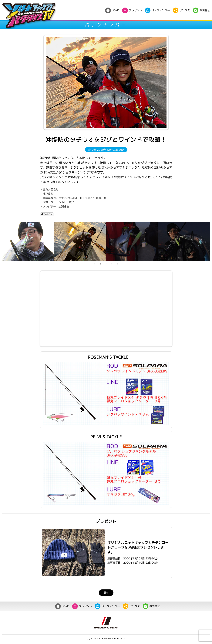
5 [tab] (117, 264)
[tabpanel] (28, 241)
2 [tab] (100, 264)
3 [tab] (106, 264)
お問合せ (151, 606)
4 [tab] (112, 264)
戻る (106, 593)
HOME (62, 606)
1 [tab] (95, 264)
